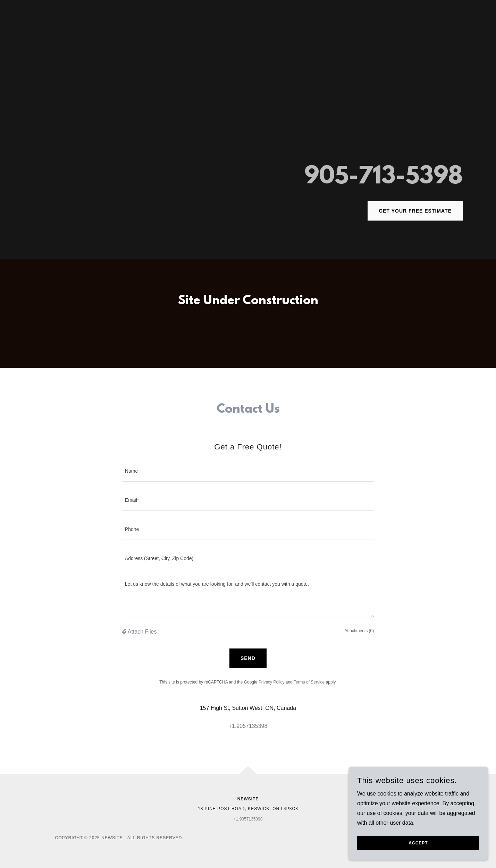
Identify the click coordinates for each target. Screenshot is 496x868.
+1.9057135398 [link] (248, 726)
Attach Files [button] (142, 632)
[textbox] (248, 471)
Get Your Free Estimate (415, 211)
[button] (125, 632)
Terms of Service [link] (309, 682)
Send (248, 658)
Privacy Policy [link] (272, 682)
